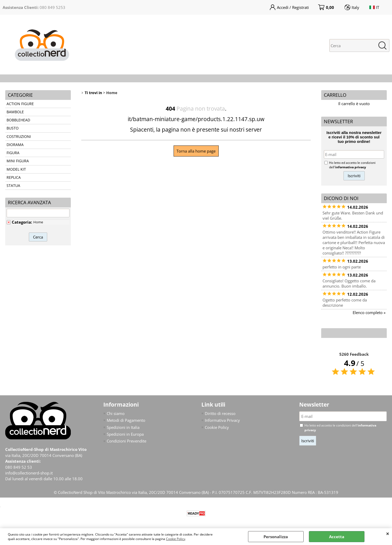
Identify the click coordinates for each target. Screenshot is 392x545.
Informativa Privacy (222, 420)
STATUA (13, 186)
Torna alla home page (196, 151)
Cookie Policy (176, 539)
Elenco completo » (369, 312)
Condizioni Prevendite (127, 441)
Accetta (337, 537)
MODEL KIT (16, 169)
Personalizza (276, 537)
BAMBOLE (15, 112)
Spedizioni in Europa (125, 434)
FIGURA (13, 153)
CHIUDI (388, 533)
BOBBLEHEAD (18, 120)
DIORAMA (15, 145)
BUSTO (13, 128)
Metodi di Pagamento (126, 420)
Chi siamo (116, 413)
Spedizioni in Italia (123, 427)
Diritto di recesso (220, 413)
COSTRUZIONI (19, 137)
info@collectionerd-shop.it (29, 473)
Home (38, 222)
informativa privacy (351, 167)
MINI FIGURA (18, 161)
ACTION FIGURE (20, 104)
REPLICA (14, 177)
